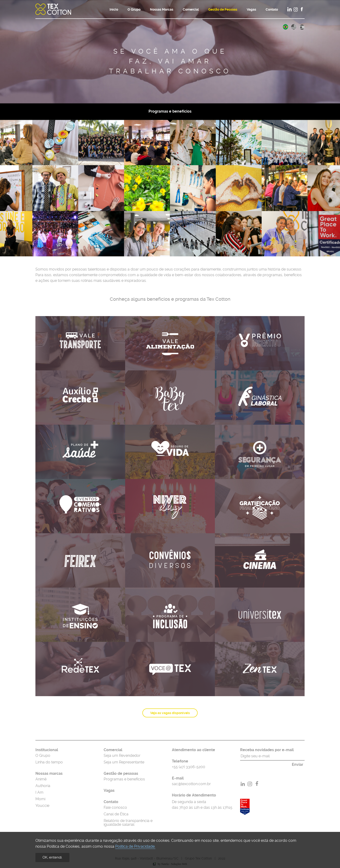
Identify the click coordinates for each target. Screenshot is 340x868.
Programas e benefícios (170, 111)
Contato (272, 9)
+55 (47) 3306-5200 (189, 767)
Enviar (297, 765)
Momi (40, 799)
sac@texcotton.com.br (191, 784)
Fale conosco (115, 808)
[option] (170, 52)
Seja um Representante (124, 762)
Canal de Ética (116, 814)
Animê (41, 779)
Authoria (43, 786)
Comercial (191, 9)
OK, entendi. (52, 857)
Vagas (251, 9)
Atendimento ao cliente (193, 750)
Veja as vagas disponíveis (170, 713)
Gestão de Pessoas (223, 9)
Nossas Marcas (162, 9)
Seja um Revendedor (122, 756)
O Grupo (134, 9)
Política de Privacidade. (135, 846)
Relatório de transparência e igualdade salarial (128, 823)
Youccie (42, 806)
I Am (39, 792)
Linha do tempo (49, 762)
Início (114, 9)
